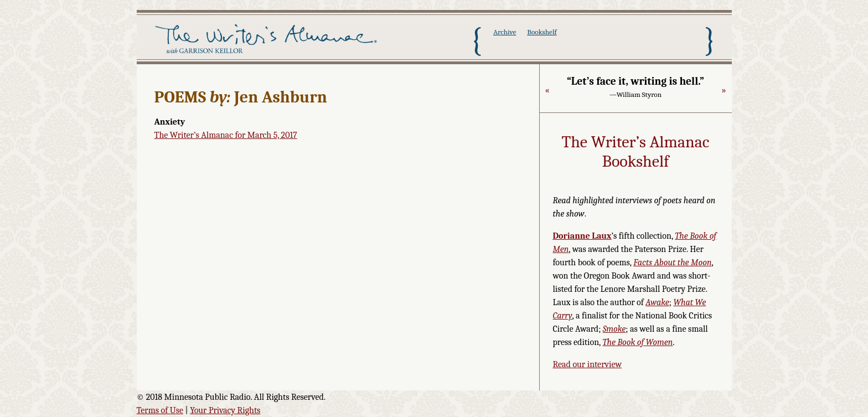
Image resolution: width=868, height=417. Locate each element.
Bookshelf (542, 32)
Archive (505, 32)
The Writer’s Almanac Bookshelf (636, 152)
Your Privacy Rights (225, 410)
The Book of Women (637, 342)
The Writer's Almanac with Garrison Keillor (268, 40)
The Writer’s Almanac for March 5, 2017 (226, 135)
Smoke (614, 329)
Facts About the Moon (672, 262)
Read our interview (588, 364)
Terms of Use (160, 410)
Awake (657, 302)
